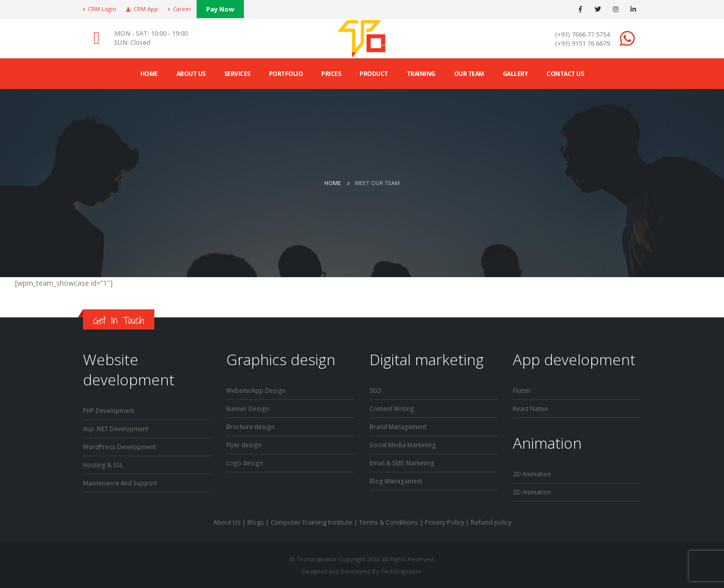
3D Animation (533, 490)
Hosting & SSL (104, 463)
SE (373, 390)
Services (237, 74)
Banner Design (249, 408)
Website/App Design (257, 390)
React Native (531, 408)
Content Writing (393, 408)
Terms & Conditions (389, 520)
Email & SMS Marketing (403, 460)
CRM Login (100, 9)
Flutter (522, 390)
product (374, 74)
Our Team (469, 74)
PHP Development (110, 410)
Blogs (256, 520)
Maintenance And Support (122, 481)
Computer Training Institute (311, 520)
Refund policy (491, 520)
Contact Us (565, 74)
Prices (331, 74)
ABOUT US (191, 74)
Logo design (245, 460)
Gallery (516, 74)
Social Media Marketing (404, 443)
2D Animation (533, 473)
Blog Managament (396, 478)
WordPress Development (121, 445)
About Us (227, 520)
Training (421, 74)
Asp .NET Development (117, 428)
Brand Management (399, 425)
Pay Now (220, 9)
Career (180, 9)
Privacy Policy (444, 520)
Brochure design (251, 425)
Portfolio (286, 74)
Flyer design (244, 443)
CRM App (142, 9)
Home (149, 74)
